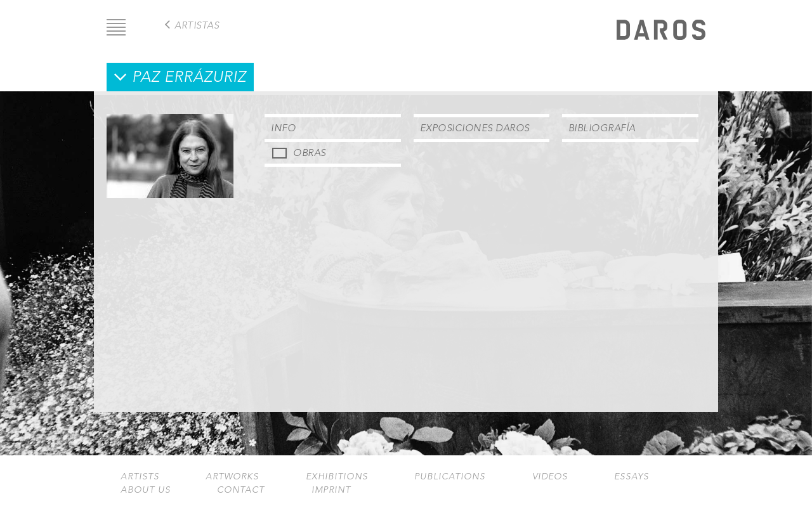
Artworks (232, 477)
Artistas (197, 25)
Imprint (331, 490)
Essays (632, 477)
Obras (310, 152)
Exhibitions (337, 477)
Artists (140, 477)
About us (146, 490)
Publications (450, 477)
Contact (241, 490)
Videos (550, 477)
